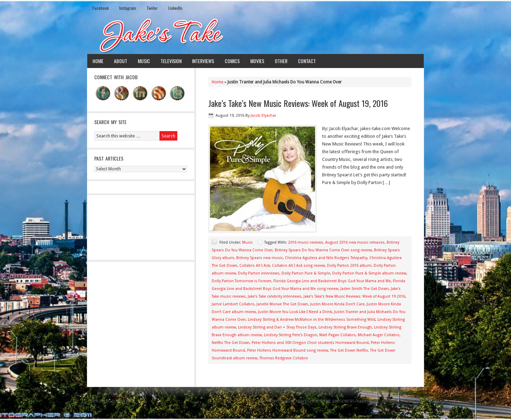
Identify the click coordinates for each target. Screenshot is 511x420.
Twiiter (152, 8)
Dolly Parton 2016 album (349, 266)
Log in (414, 401)
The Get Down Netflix (349, 350)
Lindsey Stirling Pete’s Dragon (291, 335)
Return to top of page (113, 401)
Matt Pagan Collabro (338, 335)
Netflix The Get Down (231, 343)
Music (144, 61)
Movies (257, 61)
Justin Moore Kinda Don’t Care (337, 304)
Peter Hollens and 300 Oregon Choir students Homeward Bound (310, 343)
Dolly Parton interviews (259, 273)
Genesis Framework (359, 401)
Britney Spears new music (260, 258)
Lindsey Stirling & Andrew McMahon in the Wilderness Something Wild (312, 320)
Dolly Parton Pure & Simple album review (369, 273)
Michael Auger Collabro (379, 335)
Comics (232, 61)
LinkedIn (175, 8)
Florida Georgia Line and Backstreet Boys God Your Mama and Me (332, 281)
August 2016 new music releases (355, 242)
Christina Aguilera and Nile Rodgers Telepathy (326, 258)
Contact (307, 61)
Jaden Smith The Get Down (364, 289)
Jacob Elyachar (263, 116)
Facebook (101, 8)
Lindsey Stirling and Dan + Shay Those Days (277, 327)
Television (171, 61)
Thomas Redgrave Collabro (284, 358)
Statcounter (12, 416)
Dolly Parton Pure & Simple (306, 273)
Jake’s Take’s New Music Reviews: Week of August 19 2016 (354, 296)
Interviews (203, 61)
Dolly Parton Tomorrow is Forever (241, 281)
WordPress (393, 401)
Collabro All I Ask (255, 266)
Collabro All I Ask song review (298, 266)
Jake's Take (255, 35)
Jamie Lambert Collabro (233, 304)
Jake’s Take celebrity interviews (275, 296)
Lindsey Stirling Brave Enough (345, 327)
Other (281, 61)
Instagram (128, 8)
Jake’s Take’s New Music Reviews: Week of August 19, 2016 (298, 103)
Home (98, 61)
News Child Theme (314, 401)
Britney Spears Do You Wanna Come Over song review (323, 250)
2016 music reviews (306, 242)
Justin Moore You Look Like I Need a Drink (295, 312)
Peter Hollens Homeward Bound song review (288, 350)
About (121, 61)
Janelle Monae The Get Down (282, 304)
